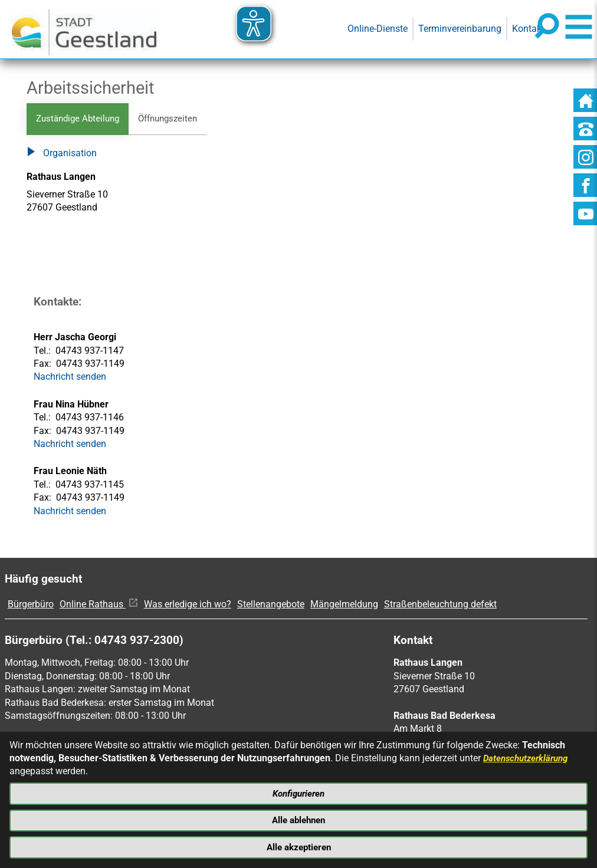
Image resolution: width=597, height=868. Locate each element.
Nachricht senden (70, 378)
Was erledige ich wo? (188, 605)
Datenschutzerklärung (529, 755)
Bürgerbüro (31, 605)
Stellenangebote (271, 605)
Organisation (62, 154)
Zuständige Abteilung (81, 119)
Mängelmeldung (344, 605)
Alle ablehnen (299, 819)
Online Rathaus (99, 605)
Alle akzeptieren (298, 846)
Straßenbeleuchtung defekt (440, 605)
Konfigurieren (298, 791)
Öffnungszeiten (176, 119)
